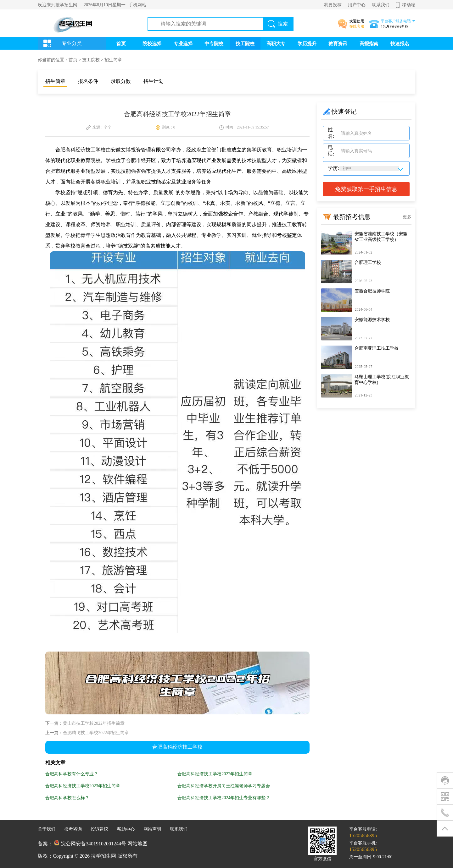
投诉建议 (99, 829)
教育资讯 (338, 44)
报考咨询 (73, 829)
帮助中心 (126, 829)
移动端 (409, 5)
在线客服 (357, 26)
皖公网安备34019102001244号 (93, 844)
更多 (407, 217)
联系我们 (381, 5)
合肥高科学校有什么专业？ (72, 774)
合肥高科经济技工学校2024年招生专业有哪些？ (224, 798)
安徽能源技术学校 (372, 320)
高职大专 (276, 44)
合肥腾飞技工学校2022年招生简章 (96, 733)
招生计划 (154, 81)
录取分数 (121, 81)
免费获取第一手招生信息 (366, 189)
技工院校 (245, 44)
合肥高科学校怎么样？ (67, 798)
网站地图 (137, 844)
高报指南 (369, 44)
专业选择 (183, 44)
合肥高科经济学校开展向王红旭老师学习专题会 (224, 786)
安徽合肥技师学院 (372, 291)
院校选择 (152, 44)
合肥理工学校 (368, 262)
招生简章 (113, 60)
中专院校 (214, 44)
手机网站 (137, 5)
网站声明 (152, 829)
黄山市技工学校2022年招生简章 (94, 723)
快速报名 (400, 44)
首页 (121, 44)
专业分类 (72, 43)
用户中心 (357, 5)
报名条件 (88, 81)
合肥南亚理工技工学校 (377, 348)
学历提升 (307, 44)
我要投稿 (333, 5)
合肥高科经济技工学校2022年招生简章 (215, 774)
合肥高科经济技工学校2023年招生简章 (83, 786)
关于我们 (47, 829)
